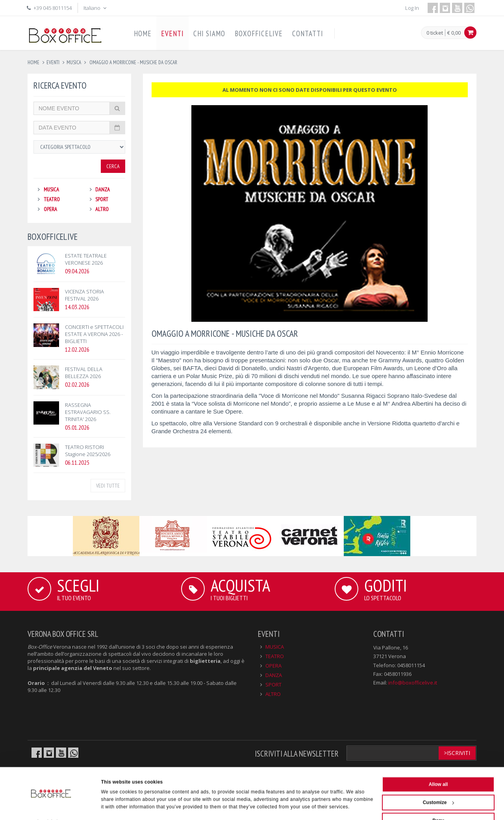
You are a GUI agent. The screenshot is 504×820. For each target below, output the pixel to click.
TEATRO (52, 199)
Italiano (96, 8)
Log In (412, 8)
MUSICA (51, 189)
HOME (143, 33)
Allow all (438, 766)
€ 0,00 (454, 33)
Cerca (113, 166)
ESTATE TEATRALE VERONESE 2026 (86, 259)
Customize (439, 784)
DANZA (103, 189)
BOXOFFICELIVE (259, 33)
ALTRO (102, 209)
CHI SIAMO (209, 33)
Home (33, 62)
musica (74, 62)
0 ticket (435, 33)
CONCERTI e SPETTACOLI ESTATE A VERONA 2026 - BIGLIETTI (94, 334)
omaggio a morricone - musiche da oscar (133, 62)
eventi (53, 62)
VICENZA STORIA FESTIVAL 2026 (84, 295)
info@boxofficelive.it (413, 683)
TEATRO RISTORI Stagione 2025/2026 (88, 451)
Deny (438, 802)
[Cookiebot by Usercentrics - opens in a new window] (51, 806)
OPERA (50, 209)
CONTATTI (308, 33)
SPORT (102, 199)
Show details (116, 806)
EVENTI (172, 33)
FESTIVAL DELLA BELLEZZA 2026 (84, 373)
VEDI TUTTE (108, 486)
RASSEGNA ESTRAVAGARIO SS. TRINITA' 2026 (88, 412)
